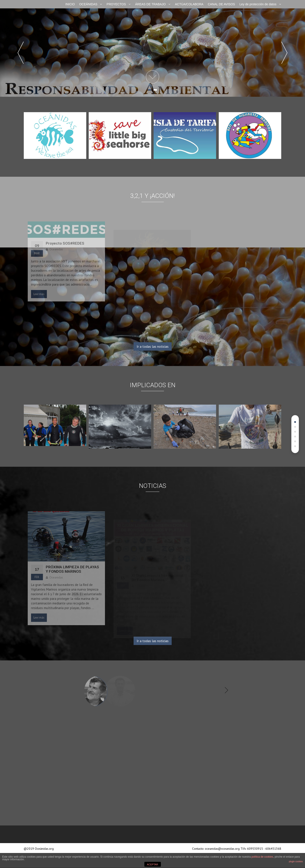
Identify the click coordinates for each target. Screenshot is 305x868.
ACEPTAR (152, 864)
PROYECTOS (116, 4)
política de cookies (262, 857)
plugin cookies (296, 861)
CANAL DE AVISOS (221, 4)
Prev (21, 53)
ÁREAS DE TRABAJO (150, 4)
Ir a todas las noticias (153, 346)
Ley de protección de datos (258, 4)
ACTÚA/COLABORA (189, 4)
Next (284, 53)
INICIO (70, 4)
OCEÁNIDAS (88, 4)
